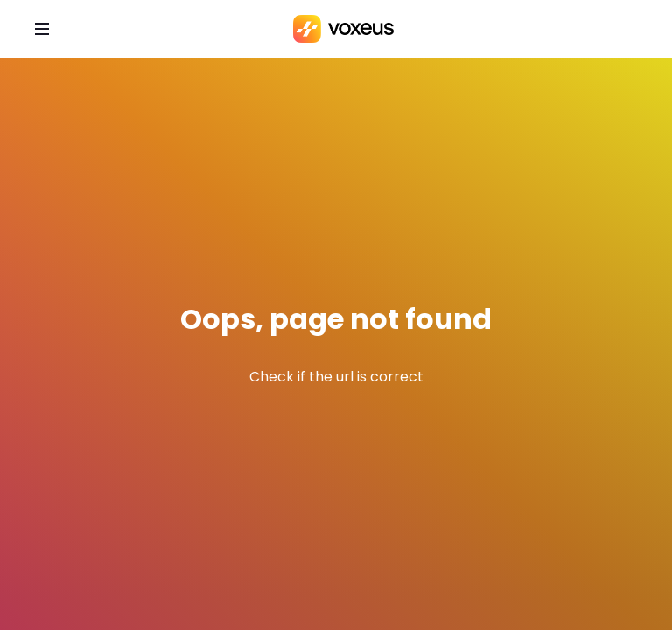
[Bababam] (343, 29)
